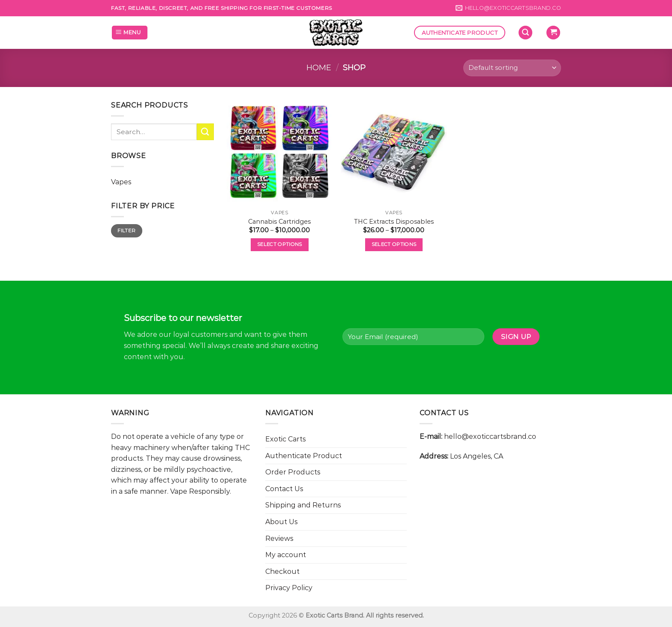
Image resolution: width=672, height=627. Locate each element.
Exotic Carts (285, 439)
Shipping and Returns (303, 505)
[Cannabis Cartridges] (280, 153)
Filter (126, 230)
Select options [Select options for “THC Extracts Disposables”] (394, 244)
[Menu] (130, 33)
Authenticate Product (304, 456)
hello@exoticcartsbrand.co (490, 436)
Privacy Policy (289, 588)
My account (286, 555)
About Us (281, 522)
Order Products (293, 472)
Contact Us (284, 489)
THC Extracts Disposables (394, 222)
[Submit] (205, 132)
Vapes (121, 182)
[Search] (525, 33)
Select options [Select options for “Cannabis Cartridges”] (280, 244)
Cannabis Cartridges (279, 222)
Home (319, 67)
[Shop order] (512, 68)
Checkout (282, 571)
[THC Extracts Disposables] (394, 153)
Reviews (279, 538)
